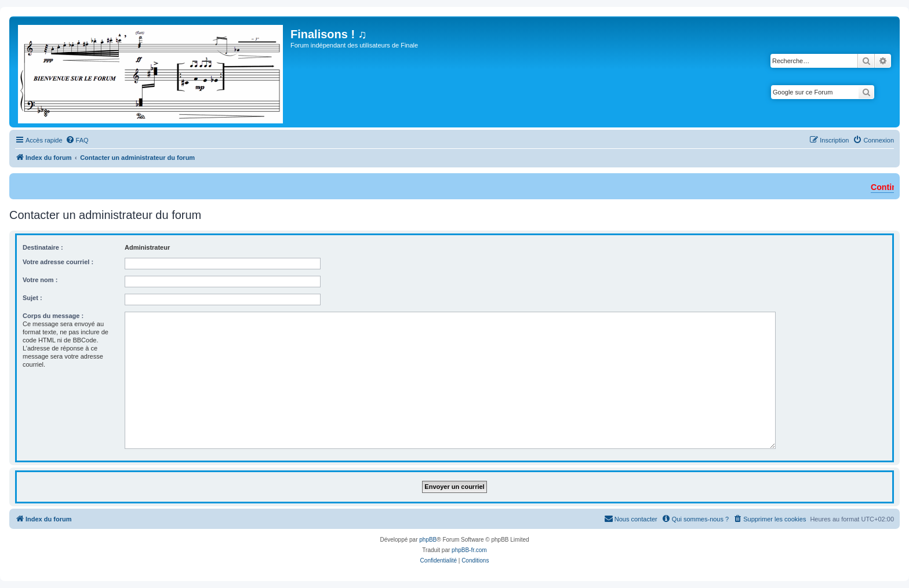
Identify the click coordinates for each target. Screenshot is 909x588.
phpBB (428, 540)
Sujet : (32, 298)
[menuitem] (77, 140)
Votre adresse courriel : (58, 262)
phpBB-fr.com (469, 550)
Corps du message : (53, 316)
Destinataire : (43, 247)
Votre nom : (40, 280)
